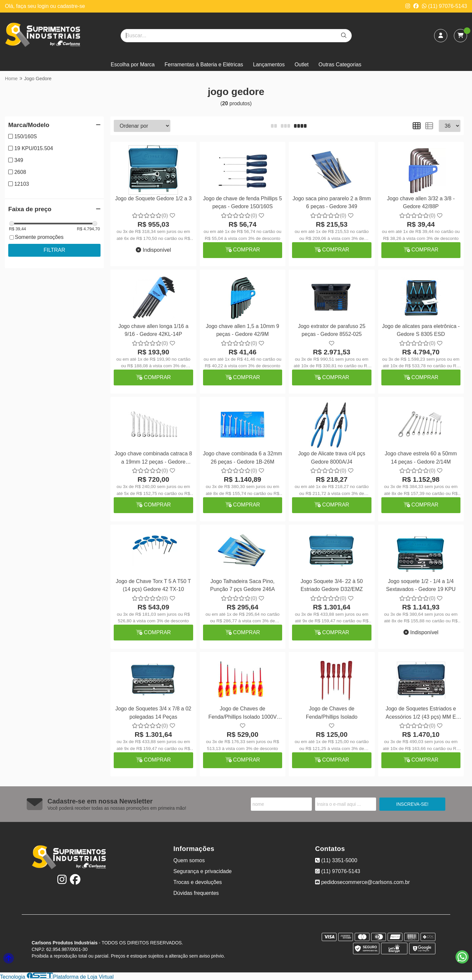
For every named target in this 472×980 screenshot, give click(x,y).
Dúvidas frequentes (196, 893)
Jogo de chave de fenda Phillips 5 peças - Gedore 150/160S (242, 202)
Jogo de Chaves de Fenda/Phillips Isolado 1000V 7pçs (242, 714)
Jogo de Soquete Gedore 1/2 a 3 (153, 198)
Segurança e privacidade (203, 871)
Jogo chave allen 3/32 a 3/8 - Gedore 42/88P (421, 202)
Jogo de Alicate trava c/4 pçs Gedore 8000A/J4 (332, 457)
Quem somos (189, 860)
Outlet (302, 65)
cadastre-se (71, 6)
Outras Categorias (340, 65)
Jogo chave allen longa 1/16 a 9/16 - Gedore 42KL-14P (153, 330)
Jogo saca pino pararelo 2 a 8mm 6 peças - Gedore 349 (332, 202)
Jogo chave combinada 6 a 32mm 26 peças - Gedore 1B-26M (243, 457)
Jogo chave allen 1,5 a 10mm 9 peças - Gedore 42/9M (243, 330)
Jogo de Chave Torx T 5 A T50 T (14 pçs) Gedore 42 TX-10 (153, 585)
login (44, 6)
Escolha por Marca (133, 65)
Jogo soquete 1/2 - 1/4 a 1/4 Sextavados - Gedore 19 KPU (421, 585)
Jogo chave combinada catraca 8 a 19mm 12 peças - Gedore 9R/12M (153, 458)
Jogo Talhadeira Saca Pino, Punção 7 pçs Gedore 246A (242, 585)
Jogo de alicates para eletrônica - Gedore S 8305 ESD (421, 330)
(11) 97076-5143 (444, 6)
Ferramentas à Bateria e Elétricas (204, 65)
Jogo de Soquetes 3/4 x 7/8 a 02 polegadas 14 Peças (153, 713)
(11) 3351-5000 (336, 860)
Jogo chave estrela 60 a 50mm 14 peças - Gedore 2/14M (421, 457)
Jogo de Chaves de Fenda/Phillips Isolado (332, 713)
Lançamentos (269, 65)
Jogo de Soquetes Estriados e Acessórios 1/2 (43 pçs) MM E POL (421, 714)
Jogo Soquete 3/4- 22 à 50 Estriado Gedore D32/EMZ (332, 585)
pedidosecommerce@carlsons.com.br (362, 882)
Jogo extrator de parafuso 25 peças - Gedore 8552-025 (332, 330)
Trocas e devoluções (198, 882)
